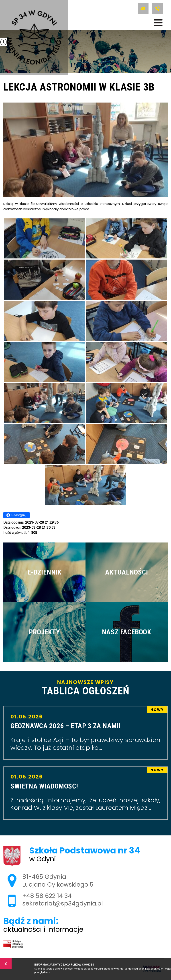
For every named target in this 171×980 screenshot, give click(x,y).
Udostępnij (16, 515)
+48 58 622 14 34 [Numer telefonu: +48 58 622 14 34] (47, 896)
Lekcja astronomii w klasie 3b (79, 87)
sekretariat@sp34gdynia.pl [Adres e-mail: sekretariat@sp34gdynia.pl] (63, 903)
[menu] (158, 23)
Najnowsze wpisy (85, 688)
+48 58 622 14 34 (158, 9)
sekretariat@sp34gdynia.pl (143, 9)
